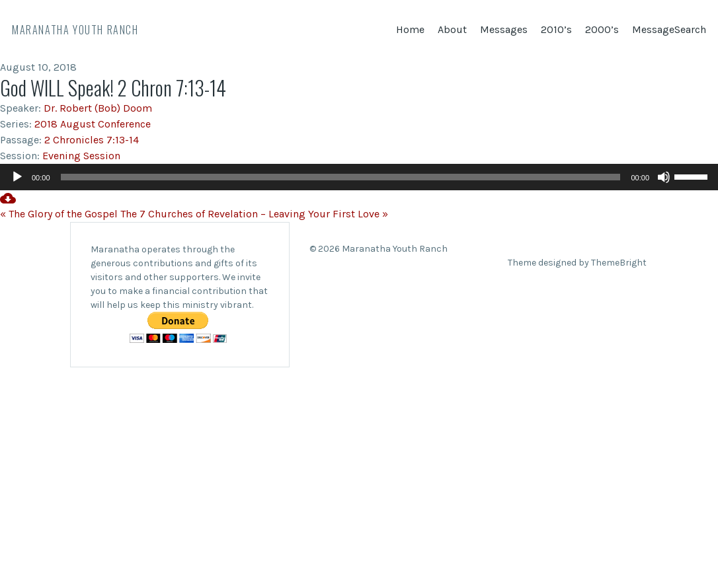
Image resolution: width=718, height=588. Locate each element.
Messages (504, 29)
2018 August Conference (93, 124)
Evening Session (81, 156)
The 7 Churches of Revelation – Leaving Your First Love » (254, 214)
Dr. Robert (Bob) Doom (98, 108)
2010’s (556, 29)
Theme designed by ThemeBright (577, 263)
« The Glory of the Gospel (59, 214)
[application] (359, 177)
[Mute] (664, 177)
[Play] (17, 177)
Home (410, 29)
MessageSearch (669, 29)
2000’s (602, 29)
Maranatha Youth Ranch (75, 30)
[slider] (341, 177)
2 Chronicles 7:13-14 (92, 140)
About (452, 29)
